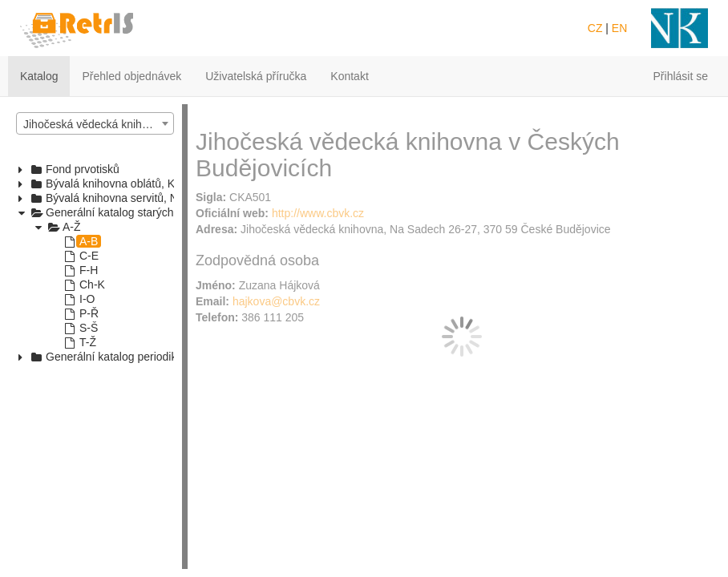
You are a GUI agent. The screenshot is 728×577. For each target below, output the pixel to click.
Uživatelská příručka (256, 76)
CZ (595, 28)
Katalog (39, 76)
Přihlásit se (681, 76)
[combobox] (95, 123)
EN (619, 28)
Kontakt (349, 76)
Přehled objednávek (131, 76)
